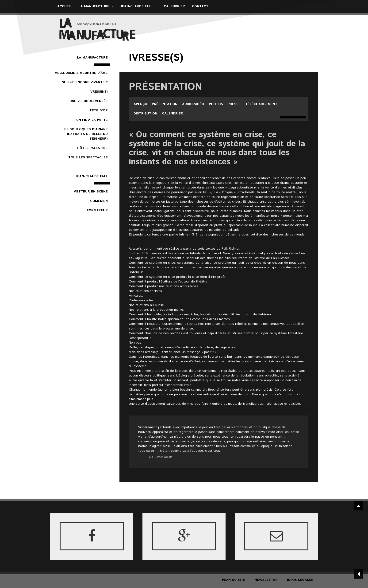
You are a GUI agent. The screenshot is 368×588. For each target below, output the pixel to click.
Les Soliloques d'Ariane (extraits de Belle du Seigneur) (85, 134)
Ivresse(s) (99, 92)
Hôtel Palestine (92, 148)
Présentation (165, 104)
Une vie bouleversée (89, 101)
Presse (234, 104)
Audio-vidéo (193, 104)
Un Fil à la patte (92, 120)
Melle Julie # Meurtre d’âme (81, 73)
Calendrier (174, 6)
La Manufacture (96, 6)
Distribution (145, 114)
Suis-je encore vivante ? (85, 82)
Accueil (64, 6)
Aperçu (140, 104)
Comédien (99, 201)
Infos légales (300, 580)
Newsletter (266, 580)
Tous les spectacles (88, 157)
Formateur (97, 210)
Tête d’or (99, 110)
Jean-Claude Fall (139, 6)
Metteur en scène (91, 192)
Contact (200, 6)
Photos (216, 104)
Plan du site (234, 580)
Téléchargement (261, 104)
